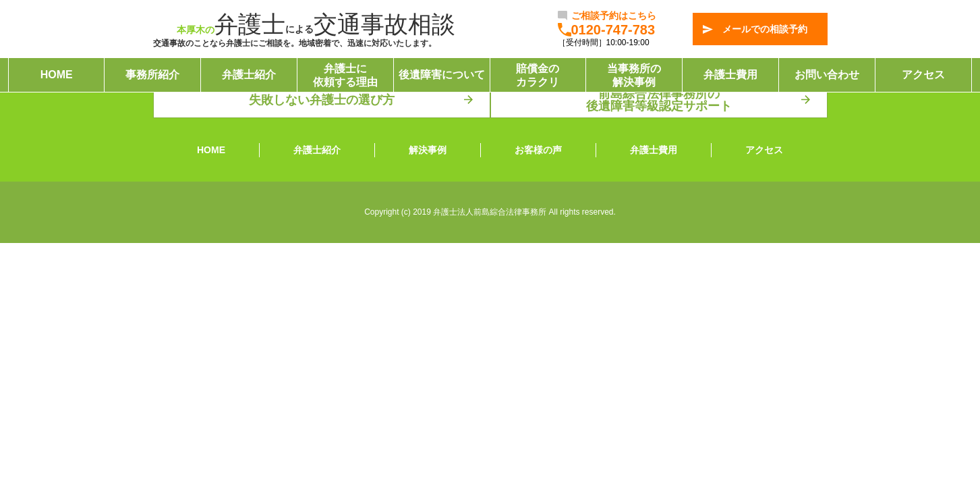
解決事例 (428, 150)
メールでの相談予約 (765, 29)
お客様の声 (538, 150)
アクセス (923, 75)
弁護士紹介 (249, 75)
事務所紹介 (152, 75)
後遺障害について (442, 75)
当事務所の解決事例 (634, 75)
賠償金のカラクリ (538, 75)
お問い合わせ (827, 75)
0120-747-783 (613, 30)
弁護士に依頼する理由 (345, 75)
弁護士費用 (730, 75)
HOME (57, 75)
